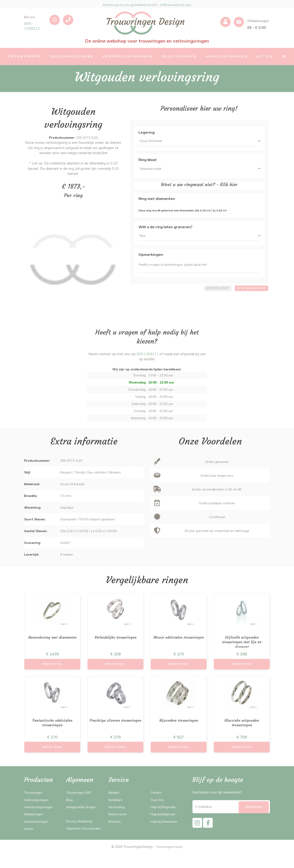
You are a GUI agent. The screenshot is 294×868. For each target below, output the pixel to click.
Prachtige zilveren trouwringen (116, 731)
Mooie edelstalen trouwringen (179, 646)
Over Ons (158, 809)
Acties (29, 838)
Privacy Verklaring (80, 831)
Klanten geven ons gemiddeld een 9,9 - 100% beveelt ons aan (147, 4)
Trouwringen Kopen (169, 861)
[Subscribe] (254, 817)
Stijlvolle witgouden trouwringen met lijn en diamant (242, 649)
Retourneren (118, 823)
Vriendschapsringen (40, 816)
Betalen (115, 802)
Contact (157, 802)
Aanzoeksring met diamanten (52, 646)
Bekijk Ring (52, 671)
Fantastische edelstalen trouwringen (52, 731)
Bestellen (116, 809)
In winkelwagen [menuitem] (250, 295)
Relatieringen (35, 823)
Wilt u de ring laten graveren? (165, 230)
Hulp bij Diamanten (166, 831)
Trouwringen (34, 802)
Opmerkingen (151, 259)
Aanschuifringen (37, 831)
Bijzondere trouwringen (179, 728)
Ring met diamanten (157, 202)
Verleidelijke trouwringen (115, 644)
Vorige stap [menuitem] (213, 295)
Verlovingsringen (37, 809)
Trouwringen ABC (80, 802)
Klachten (115, 831)
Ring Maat (148, 161)
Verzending (117, 816)
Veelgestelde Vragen (83, 816)
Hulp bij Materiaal (164, 823)
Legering (147, 132)
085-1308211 (32, 26)
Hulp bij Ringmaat (165, 816)
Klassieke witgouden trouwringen (242, 731)
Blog (70, 809)
